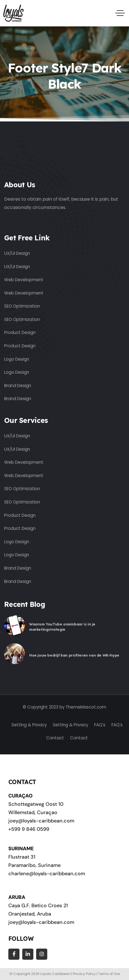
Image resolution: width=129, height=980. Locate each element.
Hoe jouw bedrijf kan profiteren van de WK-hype (74, 655)
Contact (55, 738)
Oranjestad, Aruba (30, 914)
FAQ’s (100, 725)
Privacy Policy (84, 974)
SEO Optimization (22, 306)
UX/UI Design (17, 253)
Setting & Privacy (29, 725)
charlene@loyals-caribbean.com (47, 874)
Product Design (20, 332)
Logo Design (17, 359)
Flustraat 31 (22, 857)
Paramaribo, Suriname (34, 865)
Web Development (24, 280)
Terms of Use (109, 974)
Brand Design (18, 386)
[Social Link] (14, 954)
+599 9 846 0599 (29, 829)
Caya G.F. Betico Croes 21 (38, 906)
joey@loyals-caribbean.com (41, 821)
